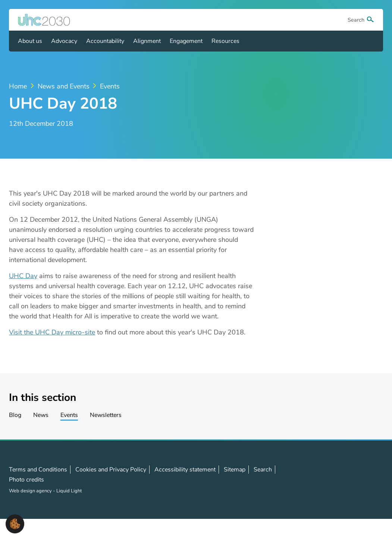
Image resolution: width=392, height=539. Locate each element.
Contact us (370, 479)
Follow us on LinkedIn (354, 480)
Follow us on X (337, 480)
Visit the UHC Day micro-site (52, 332)
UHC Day (23, 276)
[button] (15, 523)
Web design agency (31, 491)
